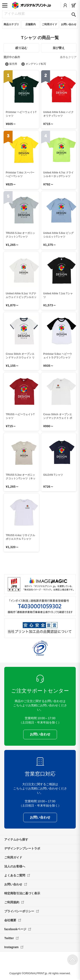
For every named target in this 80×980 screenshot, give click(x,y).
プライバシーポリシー (22, 911)
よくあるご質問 (17, 875)
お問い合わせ (16, 884)
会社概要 (13, 920)
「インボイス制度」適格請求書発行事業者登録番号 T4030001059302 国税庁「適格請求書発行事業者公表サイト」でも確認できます (40, 606)
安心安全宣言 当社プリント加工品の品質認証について (40, 628)
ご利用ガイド (13, 857)
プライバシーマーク (40, 648)
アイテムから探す (16, 839)
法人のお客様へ (15, 866)
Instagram (14, 947)
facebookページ (18, 929)
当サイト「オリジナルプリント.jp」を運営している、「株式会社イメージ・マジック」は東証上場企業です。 (40, 584)
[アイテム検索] (37, 14)
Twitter (11, 938)
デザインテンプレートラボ (22, 848)
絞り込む (21, 48)
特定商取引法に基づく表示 (22, 893)
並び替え (59, 48)
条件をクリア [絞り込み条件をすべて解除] (68, 57)
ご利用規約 (14, 902)
